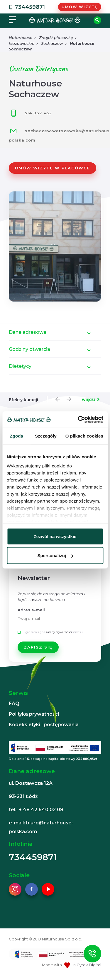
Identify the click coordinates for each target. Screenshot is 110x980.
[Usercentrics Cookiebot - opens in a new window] (78, 420)
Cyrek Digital (89, 965)
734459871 (26, 7)
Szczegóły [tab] (46, 436)
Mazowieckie (22, 43)
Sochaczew (52, 43)
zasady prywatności (59, 632)
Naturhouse (21, 38)
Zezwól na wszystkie (55, 536)
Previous (56, 398)
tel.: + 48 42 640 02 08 (36, 810)
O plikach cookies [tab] (84, 436)
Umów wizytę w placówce (53, 168)
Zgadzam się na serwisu (53, 632)
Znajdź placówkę (56, 38)
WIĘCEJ (89, 400)
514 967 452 (30, 113)
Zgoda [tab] (16, 436)
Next (67, 398)
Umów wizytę (80, 7)
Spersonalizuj (55, 555)
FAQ (14, 703)
